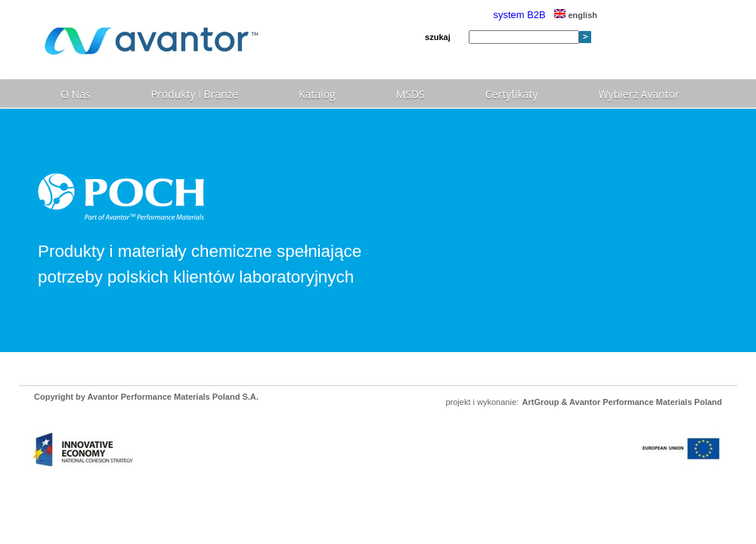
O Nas (76, 94)
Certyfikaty (512, 94)
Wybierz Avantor (639, 94)
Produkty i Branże (195, 94)
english (576, 15)
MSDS (411, 94)
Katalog (317, 94)
